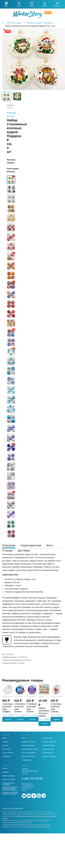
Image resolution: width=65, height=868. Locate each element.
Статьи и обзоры (8, 753)
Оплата (5, 769)
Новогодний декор (49, 746)
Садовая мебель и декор (30, 749)
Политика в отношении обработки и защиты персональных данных (10, 789)
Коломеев (60, 715)
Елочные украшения (49, 742)
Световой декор (48, 753)
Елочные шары (48, 738)
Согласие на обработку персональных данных (10, 793)
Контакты (5, 746)
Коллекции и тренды (28, 742)
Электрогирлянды (48, 749)
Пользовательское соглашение (8, 784)
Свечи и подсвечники (29, 753)
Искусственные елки (28, 756)
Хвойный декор (27, 760)
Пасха (24, 738)
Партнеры (6, 742)
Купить (9, 719)
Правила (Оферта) (8, 776)
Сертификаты (7, 756)
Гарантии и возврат (9, 780)
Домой (4, 738)
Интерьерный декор (28, 746)
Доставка (5, 772)
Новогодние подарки (49, 756)
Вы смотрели (7, 749)
